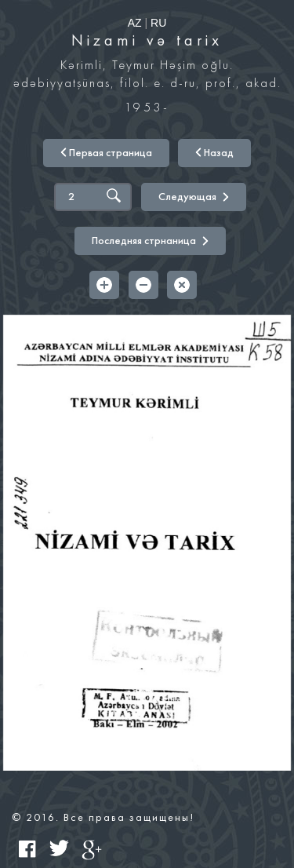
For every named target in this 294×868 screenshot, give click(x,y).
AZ (135, 23)
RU (158, 23)
